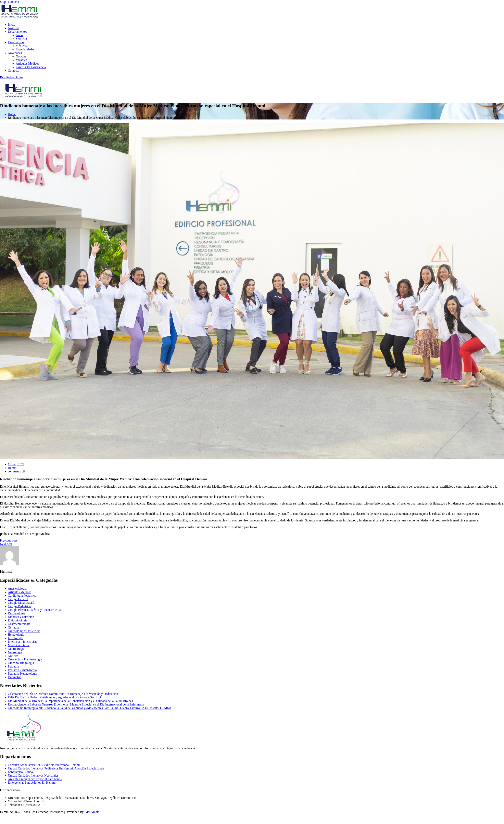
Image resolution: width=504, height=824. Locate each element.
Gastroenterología (19, 624)
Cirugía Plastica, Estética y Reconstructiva (35, 610)
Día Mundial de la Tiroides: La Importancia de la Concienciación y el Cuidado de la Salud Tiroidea (70, 701)
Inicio (12, 25)
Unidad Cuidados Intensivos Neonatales (33, 775)
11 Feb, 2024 (16, 464)
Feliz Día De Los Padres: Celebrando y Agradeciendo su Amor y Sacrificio (55, 697)
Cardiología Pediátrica (22, 596)
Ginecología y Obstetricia (24, 631)
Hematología (16, 635)
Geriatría (13, 627)
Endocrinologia (18, 620)
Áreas (19, 35)
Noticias (21, 56)
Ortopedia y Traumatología (25, 659)
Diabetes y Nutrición (21, 617)
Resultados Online (12, 77)
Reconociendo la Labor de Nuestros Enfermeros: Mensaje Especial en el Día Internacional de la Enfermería (76, 704)
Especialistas (16, 42)
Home (12, 114)
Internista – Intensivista (23, 642)
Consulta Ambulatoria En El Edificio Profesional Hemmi (44, 765)
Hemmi (13, 468)
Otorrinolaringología (21, 663)
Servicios (22, 39)
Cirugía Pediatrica (19, 606)
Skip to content (10, 2)
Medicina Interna (19, 645)
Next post (6, 544)
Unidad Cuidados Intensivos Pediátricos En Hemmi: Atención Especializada (56, 768)
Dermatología (17, 613)
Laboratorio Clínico (20, 772)
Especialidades (25, 49)
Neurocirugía (16, 649)
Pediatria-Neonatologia (22, 674)
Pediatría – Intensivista (22, 670)
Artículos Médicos (27, 63)
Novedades (15, 53)
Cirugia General (18, 599)
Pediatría (13, 666)
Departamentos (17, 32)
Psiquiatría (15, 677)
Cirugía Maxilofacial (21, 603)
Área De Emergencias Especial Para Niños (35, 779)
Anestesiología (17, 588)
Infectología (15, 638)
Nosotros (14, 28)
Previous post (9, 540)
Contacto (14, 71)
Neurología (15, 652)
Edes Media (92, 812)
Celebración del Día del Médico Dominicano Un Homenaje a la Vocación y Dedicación (63, 694)
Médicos (21, 46)
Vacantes (21, 60)
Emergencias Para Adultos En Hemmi (32, 783)
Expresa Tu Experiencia (31, 67)
